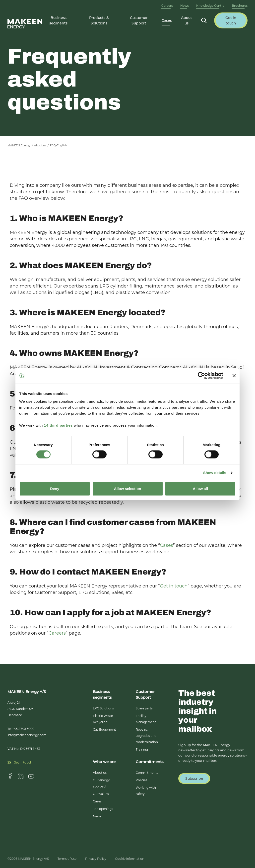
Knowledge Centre (210, 6)
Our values (101, 794)
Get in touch (174, 586)
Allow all (200, 489)
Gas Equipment (104, 729)
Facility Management (146, 719)
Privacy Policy (96, 859)
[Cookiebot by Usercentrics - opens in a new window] (201, 376)
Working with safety (146, 791)
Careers (167, 6)
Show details (215, 473)
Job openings (103, 809)
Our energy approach (101, 783)
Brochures (240, 6)
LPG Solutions (103, 708)
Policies (141, 780)
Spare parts (144, 708)
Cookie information (130, 859)
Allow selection (127, 489)
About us (100, 773)
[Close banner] (234, 376)
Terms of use (67, 859)
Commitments (147, 773)
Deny (55, 489)
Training (142, 749)
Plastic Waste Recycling (103, 719)
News (185, 6)
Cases (167, 20)
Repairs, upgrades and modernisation (147, 736)
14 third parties (59, 425)
